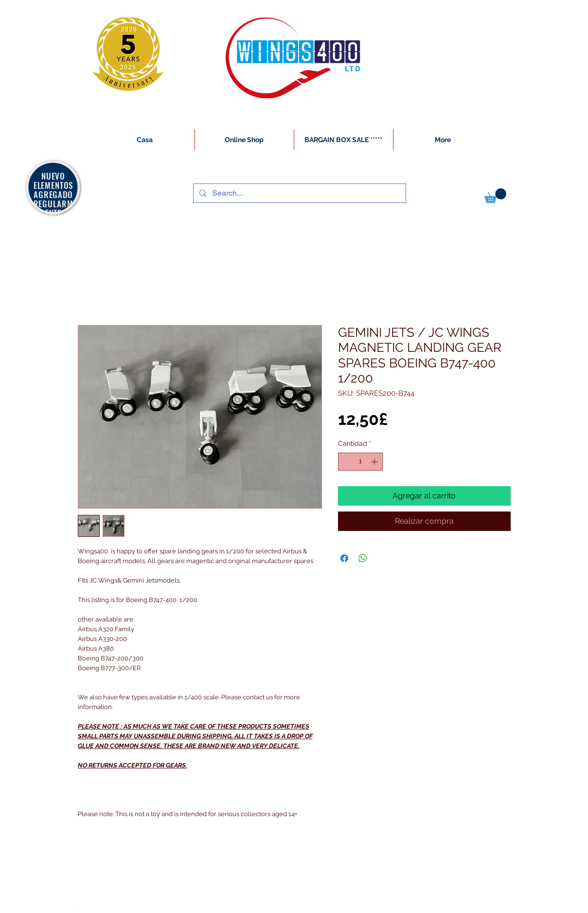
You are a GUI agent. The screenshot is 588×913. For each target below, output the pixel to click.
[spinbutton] (360, 462)
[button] (495, 196)
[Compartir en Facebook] (344, 558)
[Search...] (299, 193)
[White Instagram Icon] (78, 908)
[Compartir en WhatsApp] (363, 558)
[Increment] (375, 462)
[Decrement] (346, 462)
